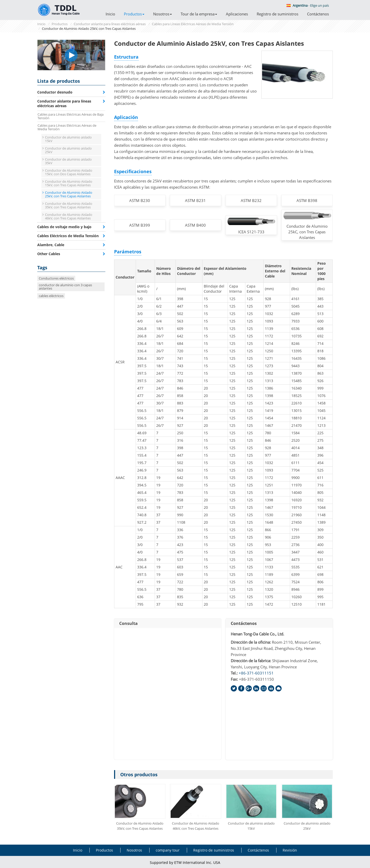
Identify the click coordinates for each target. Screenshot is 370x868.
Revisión (290, 850)
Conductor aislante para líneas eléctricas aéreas (110, 24)
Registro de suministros (277, 14)
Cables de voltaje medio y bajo (64, 227)
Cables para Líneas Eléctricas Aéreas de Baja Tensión (71, 116)
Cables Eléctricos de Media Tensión (68, 236)
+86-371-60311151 (256, 673)
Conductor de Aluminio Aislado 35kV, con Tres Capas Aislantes (140, 826)
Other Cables (49, 254)
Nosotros (134, 850)
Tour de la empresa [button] (199, 14)
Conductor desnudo (55, 92)
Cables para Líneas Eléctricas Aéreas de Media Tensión (193, 24)
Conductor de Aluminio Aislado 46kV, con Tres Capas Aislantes (196, 826)
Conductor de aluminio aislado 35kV (68, 161)
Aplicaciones (237, 14)
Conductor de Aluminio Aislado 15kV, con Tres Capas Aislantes (69, 183)
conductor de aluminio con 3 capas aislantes (65, 287)
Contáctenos (318, 14)
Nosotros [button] (163, 14)
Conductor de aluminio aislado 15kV (251, 826)
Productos (60, 24)
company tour (168, 850)
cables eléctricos (51, 296)
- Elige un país (308, 5)
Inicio (110, 14)
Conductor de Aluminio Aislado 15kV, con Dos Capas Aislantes (69, 172)
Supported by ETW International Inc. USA (185, 862)
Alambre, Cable (51, 245)
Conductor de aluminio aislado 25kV (307, 826)
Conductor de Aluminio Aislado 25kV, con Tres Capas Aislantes (69, 194)
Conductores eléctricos (56, 278)
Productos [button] (134, 14)
